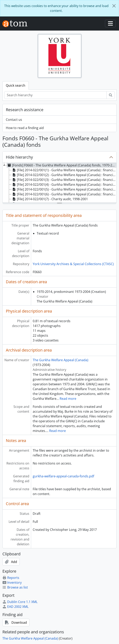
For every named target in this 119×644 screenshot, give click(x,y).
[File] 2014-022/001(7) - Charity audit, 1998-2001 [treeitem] (50, 199)
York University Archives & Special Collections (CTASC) (73, 264)
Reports (11, 578)
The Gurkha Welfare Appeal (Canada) (61, 360)
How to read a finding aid (25, 128)
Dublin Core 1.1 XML (20, 602)
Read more (68, 399)
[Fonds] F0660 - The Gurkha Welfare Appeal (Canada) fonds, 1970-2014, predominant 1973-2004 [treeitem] (62, 165)
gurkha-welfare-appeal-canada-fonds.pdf (63, 476)
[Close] (114, 6)
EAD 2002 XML (15, 607)
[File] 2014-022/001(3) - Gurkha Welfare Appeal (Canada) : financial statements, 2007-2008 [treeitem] (64, 180)
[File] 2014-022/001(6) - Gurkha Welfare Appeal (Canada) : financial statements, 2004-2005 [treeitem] (64, 194)
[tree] (59, 183)
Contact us (14, 120)
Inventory (12, 582)
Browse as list (15, 587)
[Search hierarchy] (55, 95)
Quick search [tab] (16, 85)
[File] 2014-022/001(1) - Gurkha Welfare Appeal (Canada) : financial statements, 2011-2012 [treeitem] (64, 170)
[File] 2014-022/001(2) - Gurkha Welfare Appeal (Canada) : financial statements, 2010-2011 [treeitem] (64, 175)
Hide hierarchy (19, 157)
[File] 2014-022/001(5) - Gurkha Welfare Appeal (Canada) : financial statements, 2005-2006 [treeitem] (64, 189)
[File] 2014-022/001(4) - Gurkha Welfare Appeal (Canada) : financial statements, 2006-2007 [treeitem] (64, 185)
